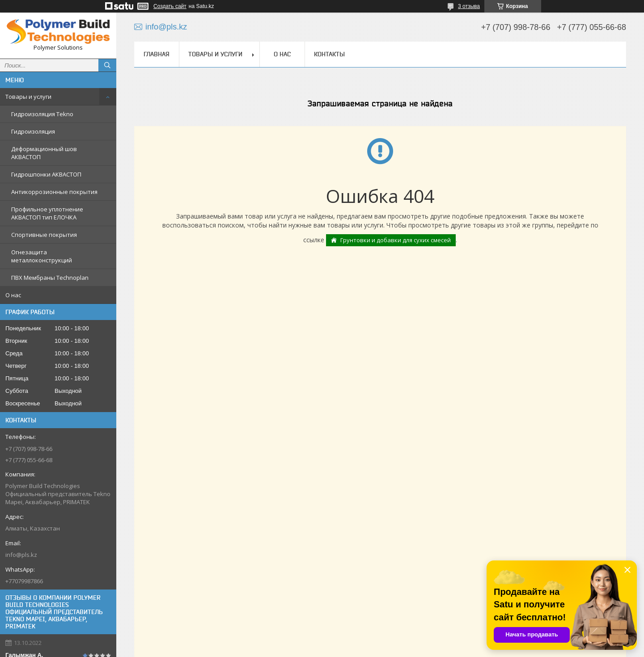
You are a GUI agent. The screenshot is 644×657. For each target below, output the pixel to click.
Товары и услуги (28, 97)
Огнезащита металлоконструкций (42, 256)
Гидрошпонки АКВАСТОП (46, 174)
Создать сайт (170, 6)
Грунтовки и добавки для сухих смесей (396, 240)
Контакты (329, 54)
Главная (157, 54)
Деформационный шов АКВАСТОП (44, 153)
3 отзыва (469, 6)
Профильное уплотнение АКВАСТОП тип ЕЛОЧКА (47, 213)
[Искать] (107, 65)
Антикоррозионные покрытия (54, 192)
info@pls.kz (21, 555)
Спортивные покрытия (44, 235)
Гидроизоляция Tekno (42, 114)
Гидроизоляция (33, 131)
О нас (13, 295)
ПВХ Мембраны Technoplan (50, 278)
